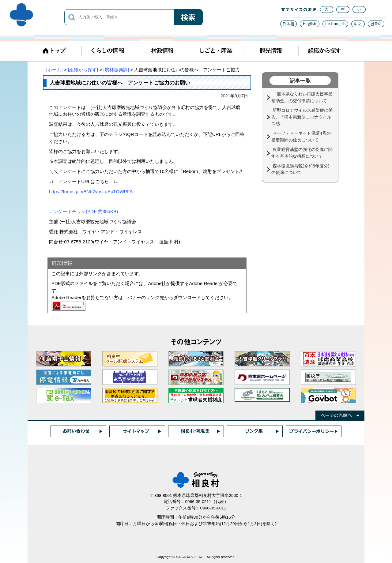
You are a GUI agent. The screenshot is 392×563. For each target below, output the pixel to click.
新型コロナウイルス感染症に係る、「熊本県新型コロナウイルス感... (302, 117)
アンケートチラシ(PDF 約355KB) (83, 211)
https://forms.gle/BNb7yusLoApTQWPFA (91, 191)
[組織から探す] (83, 70)
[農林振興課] (116, 70)
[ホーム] (54, 70)
